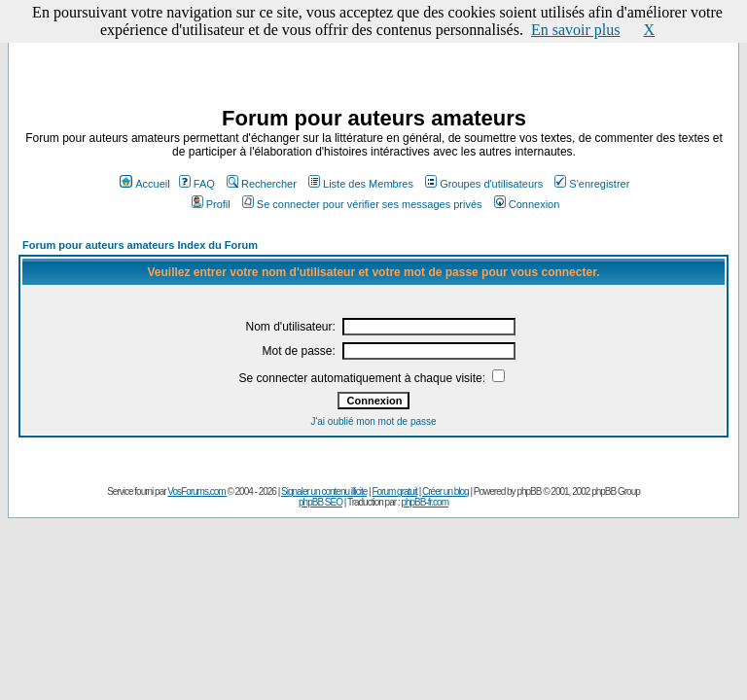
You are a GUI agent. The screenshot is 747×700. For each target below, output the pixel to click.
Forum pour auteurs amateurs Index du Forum (140, 245)
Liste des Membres (361, 184)
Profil (211, 204)
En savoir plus (576, 30)
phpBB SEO (320, 502)
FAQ (197, 184)
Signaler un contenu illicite (324, 491)
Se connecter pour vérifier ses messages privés (362, 204)
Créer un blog (445, 491)
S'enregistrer (592, 184)
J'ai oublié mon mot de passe (373, 421)
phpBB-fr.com (425, 502)
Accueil (144, 184)
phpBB (529, 491)
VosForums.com (197, 491)
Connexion (527, 204)
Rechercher (262, 184)
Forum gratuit (394, 491)
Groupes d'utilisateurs (484, 184)
